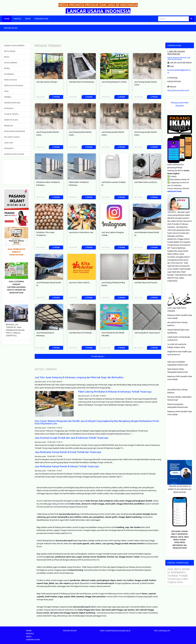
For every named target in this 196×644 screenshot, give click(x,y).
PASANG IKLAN (11, 28)
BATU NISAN (10, 51)
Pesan (56, 97)
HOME (7, 19)
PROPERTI (9, 148)
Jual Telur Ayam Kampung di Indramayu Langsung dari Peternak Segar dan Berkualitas (79, 377)
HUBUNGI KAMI (41, 19)
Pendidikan (9, 74)
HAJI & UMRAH (11, 63)
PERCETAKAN (10, 80)
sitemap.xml (164, 631)
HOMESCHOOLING (12, 103)
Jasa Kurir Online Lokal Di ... (80, 283)
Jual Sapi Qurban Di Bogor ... (48, 82)
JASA (6, 91)
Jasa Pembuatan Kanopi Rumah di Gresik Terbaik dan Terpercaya (68, 452)
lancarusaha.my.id (122, 631)
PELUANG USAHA (12, 137)
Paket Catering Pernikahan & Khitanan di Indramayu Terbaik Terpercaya (115, 392)
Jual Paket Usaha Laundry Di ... (146, 182)
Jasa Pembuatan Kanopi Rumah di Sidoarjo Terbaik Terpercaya (67, 466)
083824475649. (175, 191)
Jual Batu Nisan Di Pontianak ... (81, 333)
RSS (156, 631)
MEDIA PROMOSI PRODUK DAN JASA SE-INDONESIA (179, 58)
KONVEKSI (9, 108)
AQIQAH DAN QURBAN (14, 45)
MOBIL (7, 68)
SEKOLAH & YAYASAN (13, 85)
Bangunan (9, 125)
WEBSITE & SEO (11, 120)
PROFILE (17, 19)
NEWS (28, 19)
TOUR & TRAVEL (11, 114)
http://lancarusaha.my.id (178, 90)
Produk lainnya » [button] (98, 356)
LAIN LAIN (9, 143)
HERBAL (8, 97)
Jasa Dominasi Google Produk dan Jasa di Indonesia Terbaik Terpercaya (71, 438)
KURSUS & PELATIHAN (14, 154)
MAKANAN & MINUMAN (14, 131)
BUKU (7, 57)
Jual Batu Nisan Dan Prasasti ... (146, 283)
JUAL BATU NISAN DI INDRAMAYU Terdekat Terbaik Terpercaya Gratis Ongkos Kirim (178, 576)
